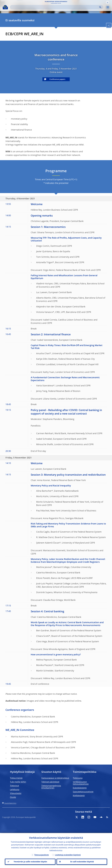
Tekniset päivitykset (50, 782)
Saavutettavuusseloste (83, 792)
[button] (108, 3)
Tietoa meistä (16, 778)
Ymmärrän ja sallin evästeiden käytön (30, 862)
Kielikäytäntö (79, 795)
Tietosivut (14, 786)
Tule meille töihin (18, 782)
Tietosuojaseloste (42, 855)
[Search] (55, 7)
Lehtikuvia (15, 789)
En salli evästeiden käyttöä (82, 862)
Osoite (13, 797)
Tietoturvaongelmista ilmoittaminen (51, 787)
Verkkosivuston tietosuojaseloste (81, 783)
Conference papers (57, 79)
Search (100, 7)
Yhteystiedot (16, 793)
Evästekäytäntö (80, 788)
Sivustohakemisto (10, 803)
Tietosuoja (78, 778)
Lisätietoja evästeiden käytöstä (68, 855)
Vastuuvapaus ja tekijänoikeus (55, 778)
